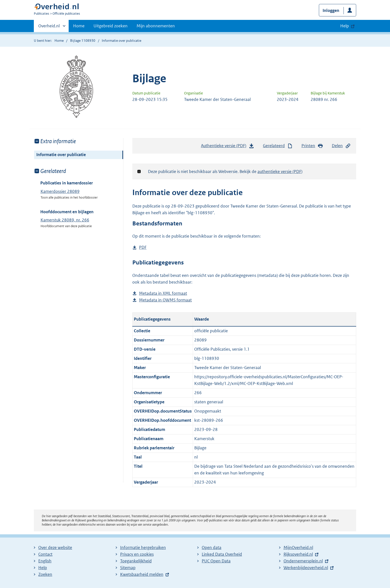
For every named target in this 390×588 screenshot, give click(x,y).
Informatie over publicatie (61, 155)
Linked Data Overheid (222, 554)
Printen (312, 146)
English (45, 561)
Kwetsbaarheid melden (142, 574)
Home (79, 26)
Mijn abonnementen (156, 26)
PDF (143, 247)
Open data (212, 547)
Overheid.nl (49, 27)
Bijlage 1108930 (83, 41)
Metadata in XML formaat (163, 293)
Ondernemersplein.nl (303, 561)
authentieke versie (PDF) (280, 171)
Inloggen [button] (331, 10)
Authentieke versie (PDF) (228, 147)
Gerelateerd (278, 146)
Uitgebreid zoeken (111, 26)
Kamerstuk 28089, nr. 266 (65, 220)
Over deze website (55, 547)
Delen (341, 146)
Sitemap (128, 568)
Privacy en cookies (137, 554)
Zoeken (45, 574)
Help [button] (345, 26)
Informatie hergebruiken (143, 547)
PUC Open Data (216, 561)
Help (43, 568)
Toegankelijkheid (136, 561)
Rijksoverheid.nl (298, 554)
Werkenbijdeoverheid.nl (306, 568)
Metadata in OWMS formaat (165, 300)
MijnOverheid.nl (298, 547)
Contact (45, 554)
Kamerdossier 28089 (60, 191)
